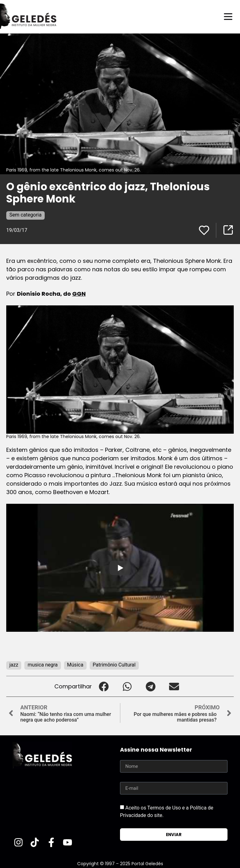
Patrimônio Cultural (114, 665)
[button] (104, 686)
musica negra (42, 665)
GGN (79, 294)
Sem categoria (25, 215)
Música (75, 665)
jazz (14, 665)
